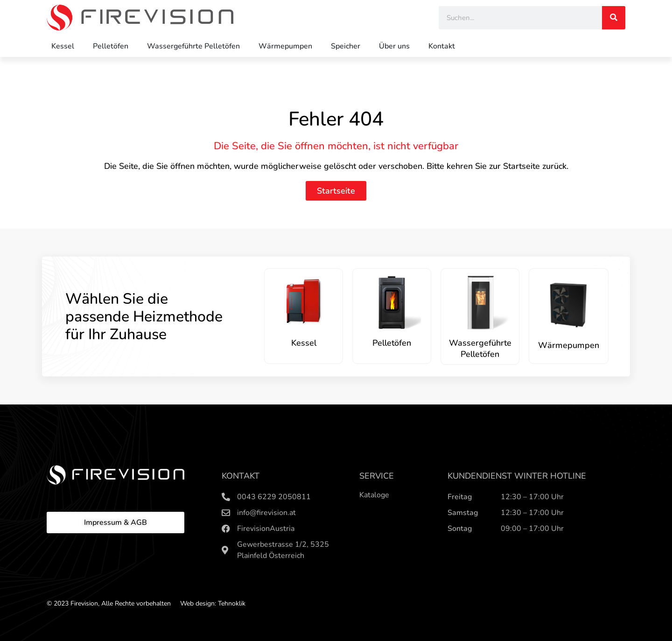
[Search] (614, 18)
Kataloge (374, 495)
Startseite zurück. (536, 166)
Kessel (63, 46)
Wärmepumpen (285, 46)
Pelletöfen (111, 46)
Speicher (346, 46)
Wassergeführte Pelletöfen (193, 46)
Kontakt (442, 46)
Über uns (394, 46)
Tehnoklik (232, 603)
